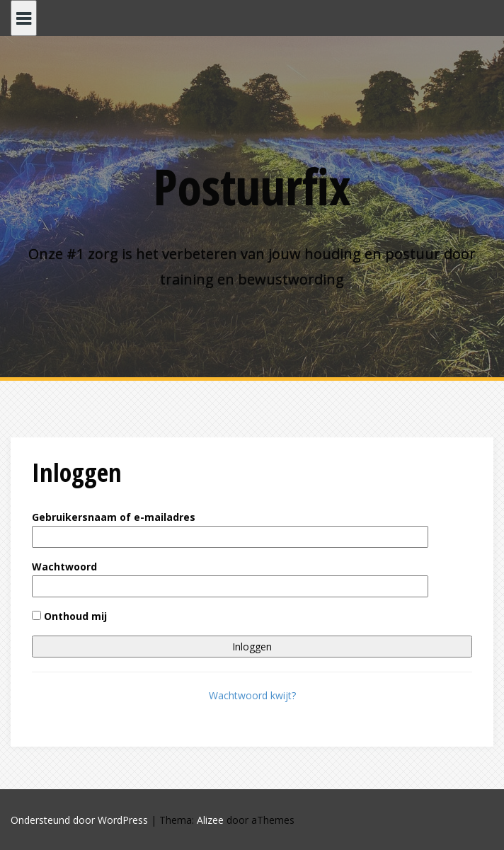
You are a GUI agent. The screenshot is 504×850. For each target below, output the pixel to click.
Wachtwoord (64, 567)
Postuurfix (252, 186)
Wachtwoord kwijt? (252, 695)
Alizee (210, 820)
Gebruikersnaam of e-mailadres (114, 517)
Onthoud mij (69, 616)
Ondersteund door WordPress (79, 820)
